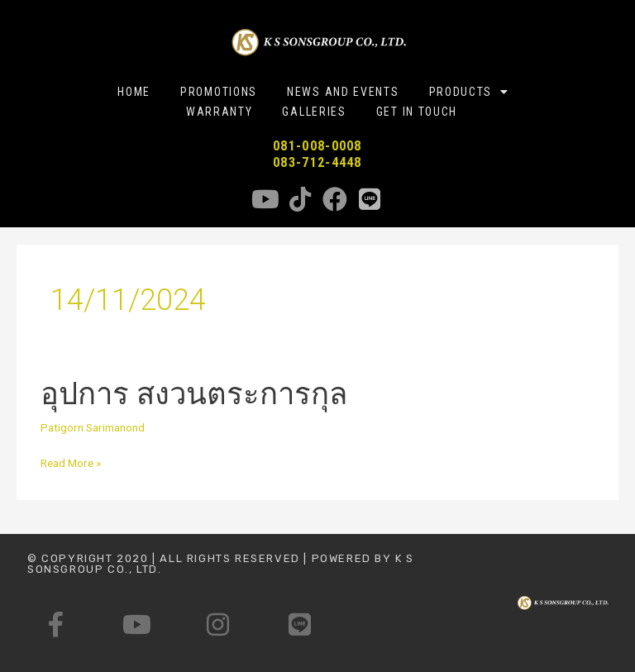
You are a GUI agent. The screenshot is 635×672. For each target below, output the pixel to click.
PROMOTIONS (219, 92)
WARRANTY (220, 112)
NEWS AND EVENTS (343, 92)
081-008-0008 (317, 146)
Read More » (71, 461)
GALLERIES (314, 112)
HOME (134, 92)
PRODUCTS (469, 92)
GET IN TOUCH (417, 112)
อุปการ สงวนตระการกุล (194, 394)
